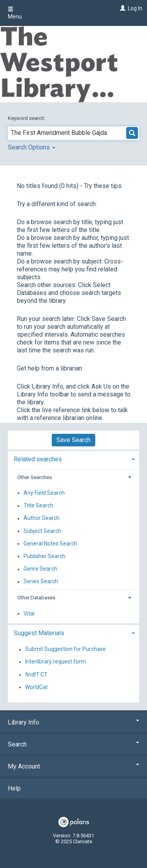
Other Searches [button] (34, 477)
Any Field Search (44, 493)
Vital (29, 614)
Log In (135, 8)
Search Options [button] (32, 147)
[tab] (73, 458)
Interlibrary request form (55, 662)
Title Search (38, 506)
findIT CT (36, 674)
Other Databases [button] (36, 598)
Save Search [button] (73, 440)
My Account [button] (73, 766)
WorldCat (36, 687)
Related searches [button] (38, 459)
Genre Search (40, 569)
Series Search (41, 582)
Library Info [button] (73, 722)
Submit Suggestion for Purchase (65, 649)
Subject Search (42, 531)
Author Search (42, 518)
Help (14, 788)
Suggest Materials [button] (39, 633)
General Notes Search (50, 544)
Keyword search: (27, 118)
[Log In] (122, 8)
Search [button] (73, 744)
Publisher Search (44, 556)
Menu (15, 13)
